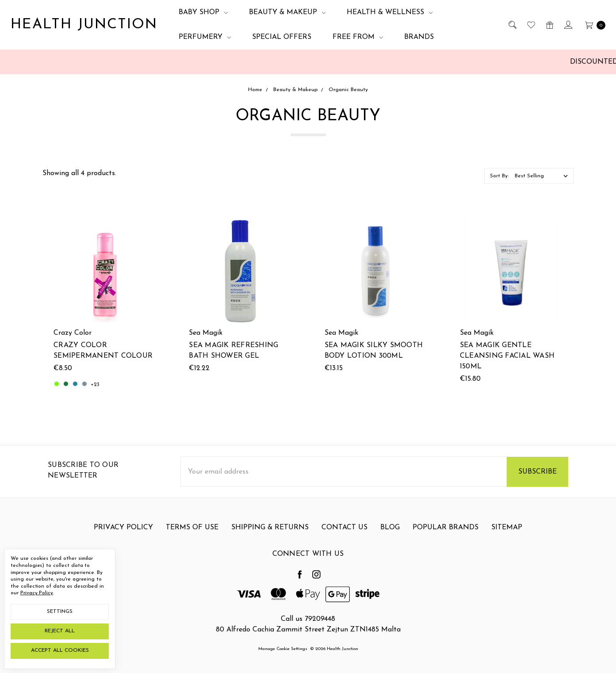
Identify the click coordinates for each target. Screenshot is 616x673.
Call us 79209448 (308, 619)
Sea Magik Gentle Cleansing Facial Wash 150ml (507, 356)
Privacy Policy (123, 539)
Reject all (60, 631)
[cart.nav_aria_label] (593, 25)
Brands (419, 37)
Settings (60, 612)
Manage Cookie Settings (283, 648)
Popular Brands (446, 539)
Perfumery (205, 37)
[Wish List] (530, 25)
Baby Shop (203, 12)
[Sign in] (568, 25)
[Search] (512, 25)
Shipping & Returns (270, 539)
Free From (358, 37)
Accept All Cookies (60, 650)
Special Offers (282, 37)
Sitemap (507, 539)
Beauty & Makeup (287, 12)
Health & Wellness (390, 12)
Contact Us (344, 539)
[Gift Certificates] (549, 25)
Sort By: (499, 176)
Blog (390, 539)
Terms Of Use (192, 539)
